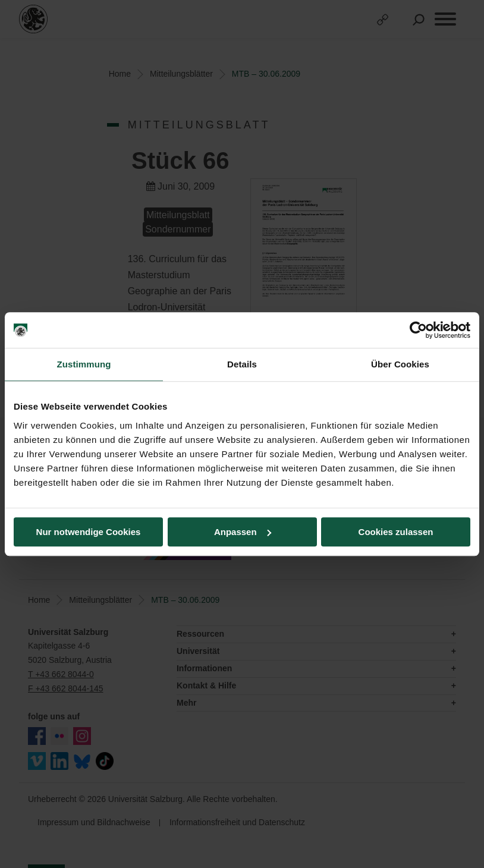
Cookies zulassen (396, 532)
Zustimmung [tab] (84, 364)
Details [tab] (242, 364)
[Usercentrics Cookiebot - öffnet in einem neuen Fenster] (418, 330)
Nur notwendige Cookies (89, 532)
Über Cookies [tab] (400, 364)
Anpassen (243, 532)
